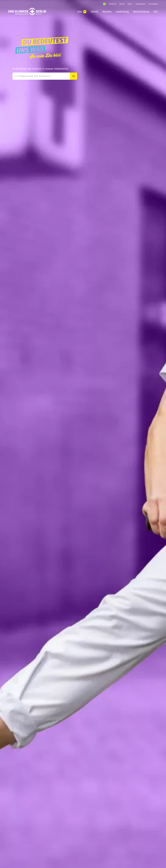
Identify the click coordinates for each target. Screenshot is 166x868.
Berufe (122, 4)
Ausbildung (122, 12)
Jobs (80, 12)
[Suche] (74, 76)
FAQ (156, 12)
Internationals (140, 4)
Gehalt (95, 12)
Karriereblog (153, 4)
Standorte (113, 4)
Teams (130, 4)
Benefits (107, 12)
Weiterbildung (141, 12)
